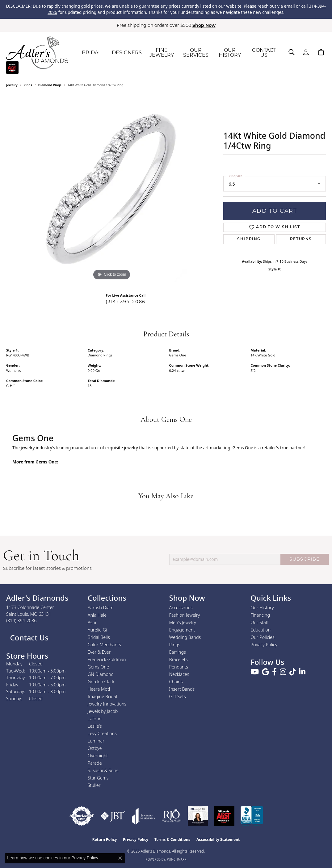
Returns (301, 239)
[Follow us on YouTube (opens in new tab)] (255, 672)
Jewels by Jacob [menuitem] (103, 711)
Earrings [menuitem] (178, 652)
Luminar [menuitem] (96, 741)
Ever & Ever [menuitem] (99, 652)
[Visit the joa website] (144, 816)
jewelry (12, 85)
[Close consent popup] (120, 858)
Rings (28, 85)
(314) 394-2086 (125, 302)
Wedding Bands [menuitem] (185, 637)
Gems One (178, 355)
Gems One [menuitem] (98, 667)
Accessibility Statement (218, 839)
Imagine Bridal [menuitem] (102, 696)
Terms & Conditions (172, 839)
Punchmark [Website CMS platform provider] (177, 859)
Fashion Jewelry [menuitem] (185, 615)
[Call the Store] (21, 621)
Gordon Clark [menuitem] (101, 682)
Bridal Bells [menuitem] (99, 637)
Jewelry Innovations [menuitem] (107, 704)
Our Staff (259, 622)
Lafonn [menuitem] (95, 719)
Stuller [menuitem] (94, 785)
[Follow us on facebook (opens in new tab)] (274, 672)
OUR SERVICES (196, 53)
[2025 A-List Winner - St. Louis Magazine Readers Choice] (224, 816)
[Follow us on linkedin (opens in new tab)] (302, 672)
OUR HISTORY (230, 53)
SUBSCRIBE (305, 559)
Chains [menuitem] (176, 682)
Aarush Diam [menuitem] (101, 608)
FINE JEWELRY (162, 53)
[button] (292, 52)
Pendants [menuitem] (179, 667)
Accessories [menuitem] (181, 608)
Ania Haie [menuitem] (97, 615)
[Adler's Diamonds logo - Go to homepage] (37, 53)
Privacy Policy (264, 645)
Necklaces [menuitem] (179, 674)
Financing (260, 615)
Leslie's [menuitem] (95, 726)
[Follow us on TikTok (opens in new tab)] (293, 672)
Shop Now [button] (204, 25)
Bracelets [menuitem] (179, 659)
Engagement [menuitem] (182, 630)
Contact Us (28, 638)
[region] (112, 189)
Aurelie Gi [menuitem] (97, 630)
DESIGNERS (127, 53)
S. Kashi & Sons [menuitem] (103, 770)
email (289, 6)
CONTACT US (264, 53)
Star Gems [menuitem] (98, 778)
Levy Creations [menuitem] (102, 733)
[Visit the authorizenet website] (82, 816)
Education (261, 630)
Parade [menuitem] (95, 763)
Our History (262, 608)
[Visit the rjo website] (172, 816)
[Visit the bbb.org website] (252, 816)
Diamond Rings (50, 85)
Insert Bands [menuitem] (182, 689)
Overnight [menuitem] (98, 756)
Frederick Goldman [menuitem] (107, 659)
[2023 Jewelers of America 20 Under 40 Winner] (198, 816)
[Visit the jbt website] (113, 816)
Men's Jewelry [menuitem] (183, 622)
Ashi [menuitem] (92, 622)
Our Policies (263, 637)
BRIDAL (91, 53)
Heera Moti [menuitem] (99, 689)
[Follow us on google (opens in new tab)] (265, 672)
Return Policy (105, 839)
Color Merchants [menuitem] (104, 645)
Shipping (249, 239)
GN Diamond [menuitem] (101, 674)
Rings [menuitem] (175, 645)
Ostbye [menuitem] (95, 748)
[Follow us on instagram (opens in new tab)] (283, 672)
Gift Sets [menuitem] (178, 696)
